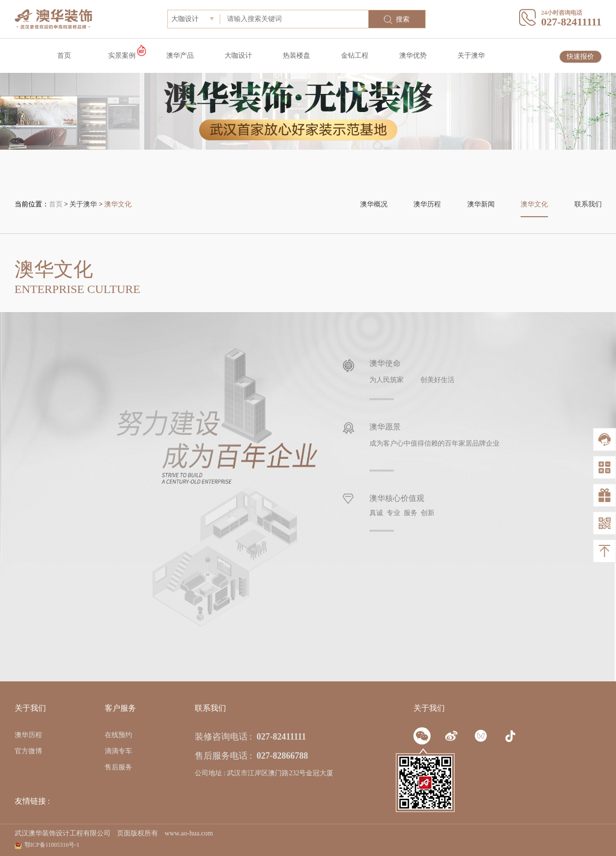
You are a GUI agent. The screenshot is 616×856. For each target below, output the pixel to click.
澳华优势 (413, 56)
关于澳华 (471, 56)
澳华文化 (118, 204)
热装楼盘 (297, 56)
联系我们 (588, 204)
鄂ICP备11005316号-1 (52, 845)
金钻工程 (355, 56)
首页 (64, 56)
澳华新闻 (481, 204)
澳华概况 (374, 204)
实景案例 (122, 56)
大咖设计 (238, 56)
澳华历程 (427, 204)
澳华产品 (180, 56)
